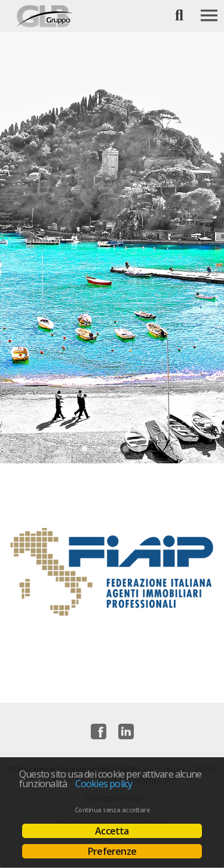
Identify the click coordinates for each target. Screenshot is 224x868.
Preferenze (112, 851)
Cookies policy (104, 784)
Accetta (112, 831)
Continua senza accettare (112, 810)
